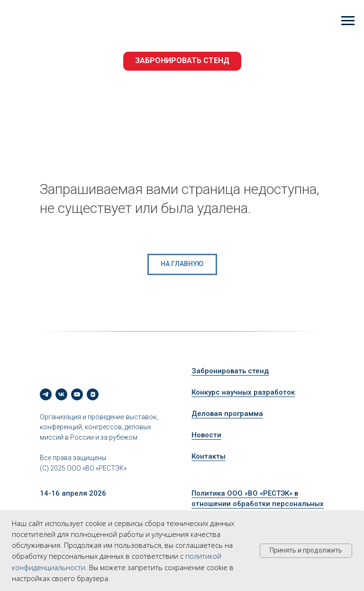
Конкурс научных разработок (243, 392)
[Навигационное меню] (348, 21)
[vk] (61, 394)
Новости (206, 435)
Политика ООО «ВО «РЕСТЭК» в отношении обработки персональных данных (258, 504)
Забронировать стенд (230, 371)
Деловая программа (227, 414)
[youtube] (77, 394)
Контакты (209, 456)
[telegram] (46, 394)
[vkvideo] (93, 394)
